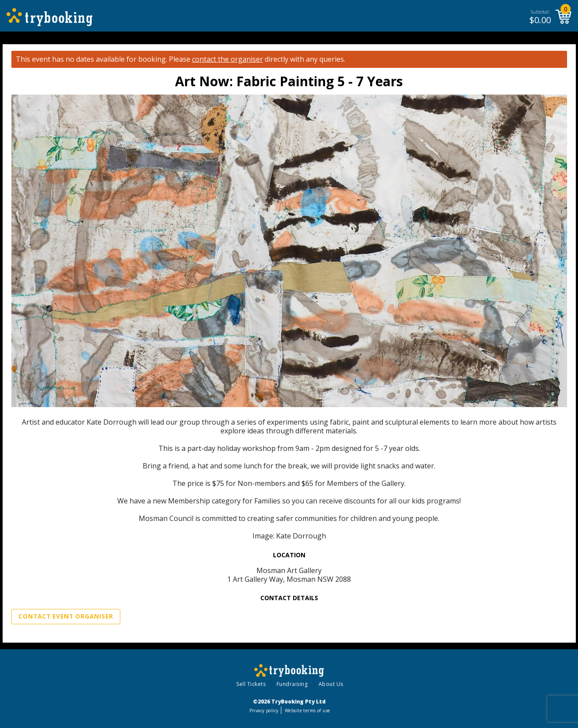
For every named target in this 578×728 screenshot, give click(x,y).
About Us (331, 684)
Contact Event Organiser (66, 616)
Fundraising (292, 684)
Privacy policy (264, 710)
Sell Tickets (251, 684)
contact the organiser (228, 59)
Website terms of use (307, 710)
